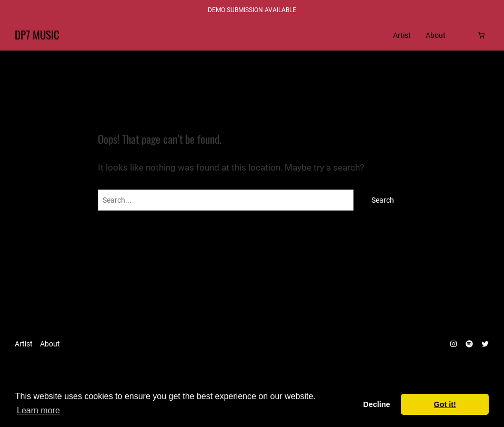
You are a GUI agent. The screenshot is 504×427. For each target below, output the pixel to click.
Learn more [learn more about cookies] (38, 410)
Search (383, 200)
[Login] (465, 36)
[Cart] (481, 35)
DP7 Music (37, 35)
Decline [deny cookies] (376, 404)
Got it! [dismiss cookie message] (445, 404)
